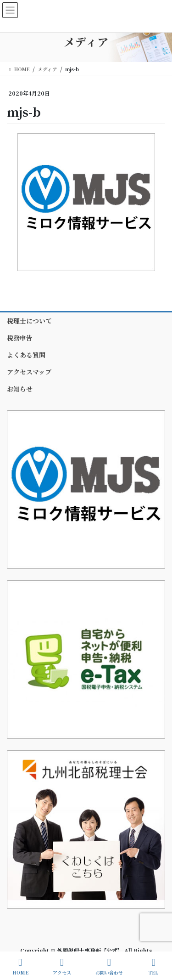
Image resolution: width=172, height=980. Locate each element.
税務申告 (20, 338)
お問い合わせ (109, 966)
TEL (154, 966)
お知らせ (20, 389)
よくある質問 (26, 355)
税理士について (29, 321)
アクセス (62, 966)
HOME (20, 966)
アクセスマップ (29, 372)
